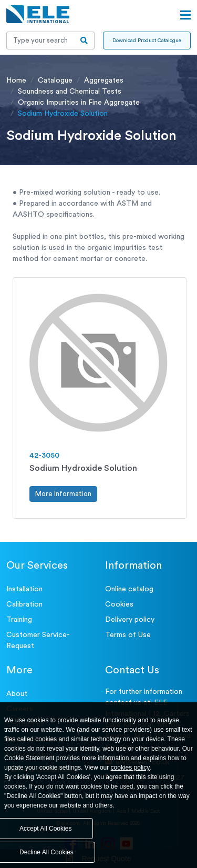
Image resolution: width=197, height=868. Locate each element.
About (17, 694)
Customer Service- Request (38, 640)
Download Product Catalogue (147, 41)
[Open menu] (185, 15)
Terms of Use (128, 635)
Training (19, 620)
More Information (63, 494)
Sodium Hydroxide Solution (83, 468)
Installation (24, 589)
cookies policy (131, 768)
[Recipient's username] (40, 41)
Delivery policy (130, 620)
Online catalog (129, 589)
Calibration (24, 604)
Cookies (119, 604)
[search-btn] (84, 41)
